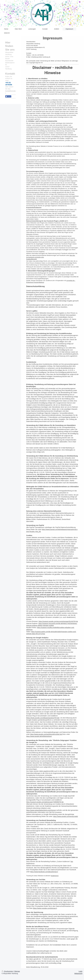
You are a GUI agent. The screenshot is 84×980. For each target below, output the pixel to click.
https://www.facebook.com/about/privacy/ (44, 872)
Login (80, 971)
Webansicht (78, 973)
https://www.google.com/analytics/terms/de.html (46, 734)
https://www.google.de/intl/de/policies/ (39, 736)
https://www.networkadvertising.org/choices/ (41, 810)
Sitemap (17, 971)
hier (72, 861)
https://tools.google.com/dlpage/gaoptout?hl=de (43, 718)
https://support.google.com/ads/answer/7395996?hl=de (45, 802)
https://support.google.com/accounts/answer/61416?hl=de (58, 621)
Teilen (8, 97)
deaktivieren (55, 876)
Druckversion (7, 971)
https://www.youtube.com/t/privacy (45, 908)
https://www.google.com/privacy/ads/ (66, 816)
